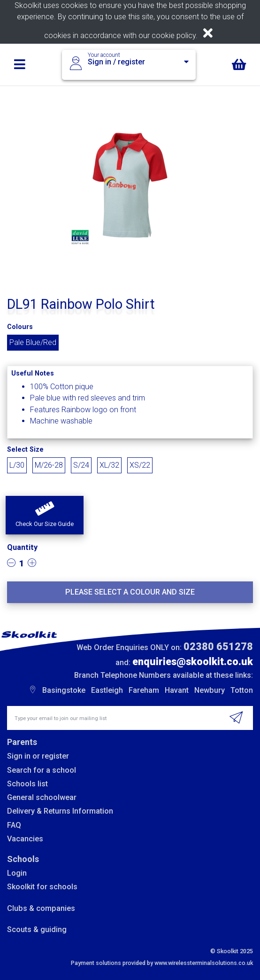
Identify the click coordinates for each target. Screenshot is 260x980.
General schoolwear (42, 797)
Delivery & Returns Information (60, 811)
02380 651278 (218, 647)
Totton (242, 690)
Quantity (22, 547)
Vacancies (25, 839)
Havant (177, 690)
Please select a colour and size (130, 592)
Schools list (27, 784)
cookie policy (174, 35)
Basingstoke (64, 690)
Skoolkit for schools (42, 887)
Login (17, 873)
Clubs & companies (41, 908)
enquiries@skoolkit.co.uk (193, 662)
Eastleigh (107, 690)
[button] (45, 515)
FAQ (14, 825)
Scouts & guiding (37, 929)
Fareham (144, 690)
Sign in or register (38, 756)
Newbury (210, 690)
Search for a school (42, 770)
